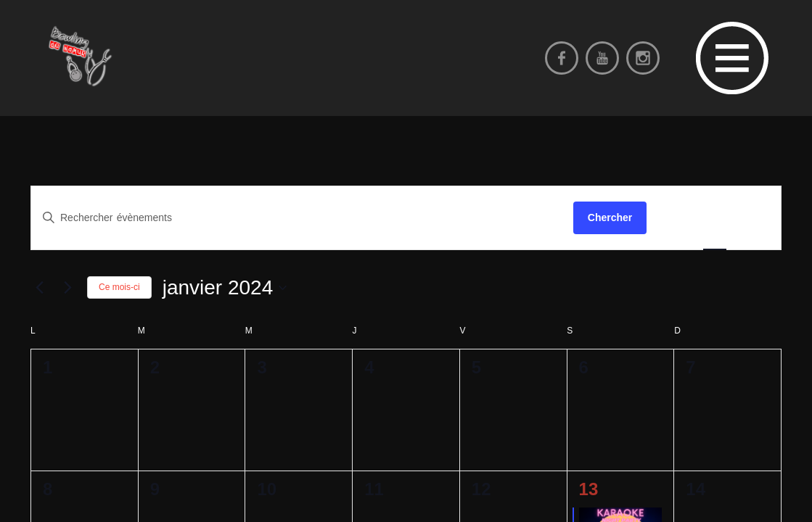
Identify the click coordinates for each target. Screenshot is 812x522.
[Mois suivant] (67, 288)
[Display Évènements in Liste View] (675, 218)
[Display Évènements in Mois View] (715, 218)
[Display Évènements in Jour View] (754, 218)
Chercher (610, 217)
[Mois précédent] (39, 288)
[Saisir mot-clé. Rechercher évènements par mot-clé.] (302, 218)
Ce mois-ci (119, 287)
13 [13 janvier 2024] (589, 489)
